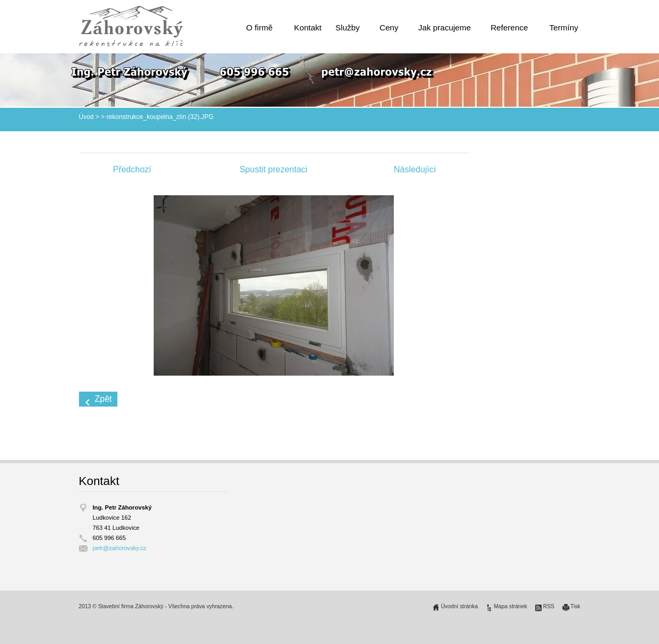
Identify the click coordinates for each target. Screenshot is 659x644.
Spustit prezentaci (273, 169)
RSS (549, 606)
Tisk (575, 606)
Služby (348, 27)
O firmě (259, 27)
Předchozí (132, 169)
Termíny (563, 27)
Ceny (389, 27)
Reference (509, 27)
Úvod (86, 117)
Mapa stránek (510, 606)
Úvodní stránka (459, 606)
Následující (415, 169)
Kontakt (308, 27)
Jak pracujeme (445, 27)
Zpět (104, 399)
